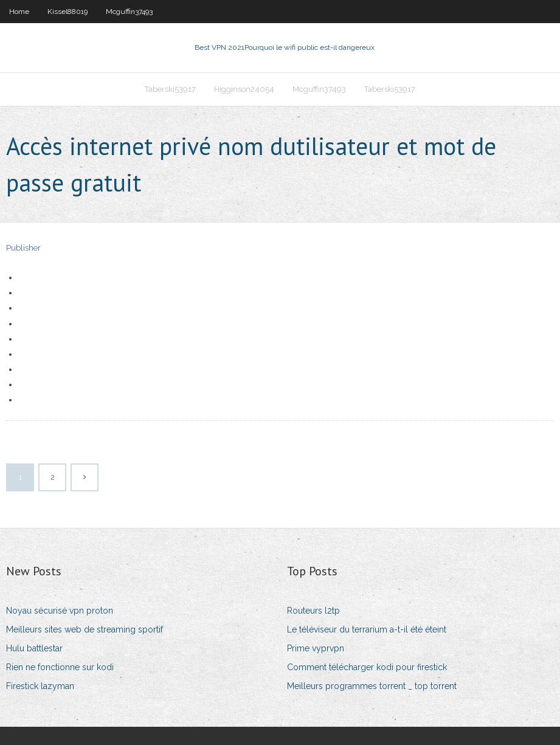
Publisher (23, 248)
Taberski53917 (170, 89)
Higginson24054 (244, 89)
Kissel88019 (67, 12)
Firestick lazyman (40, 686)
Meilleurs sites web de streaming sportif (85, 629)
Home (19, 12)
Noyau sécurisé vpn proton (60, 611)
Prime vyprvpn (316, 648)
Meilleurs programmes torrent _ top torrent (372, 686)
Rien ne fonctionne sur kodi (60, 667)
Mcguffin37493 (129, 12)
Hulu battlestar (34, 648)
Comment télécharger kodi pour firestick (367, 667)
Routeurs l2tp (313, 611)
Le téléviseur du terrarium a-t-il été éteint (367, 629)
